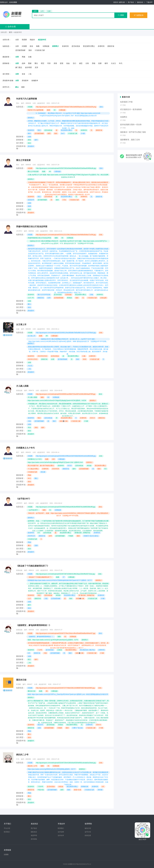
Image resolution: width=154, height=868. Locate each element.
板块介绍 (88, 828)
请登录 (116, 2)
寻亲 (49, 63)
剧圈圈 (6, 855)
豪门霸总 (19, 67)
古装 (87, 63)
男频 (23, 57)
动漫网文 (124, 117)
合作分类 (10, 27)
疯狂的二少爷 (22, 755)
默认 (17, 87)
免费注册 (122, 2)
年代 (121, 63)
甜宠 (62, 63)
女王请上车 (21, 324)
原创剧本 (25, 80)
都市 (106, 63)
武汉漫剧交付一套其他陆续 (131, 109)
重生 (36, 63)
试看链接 (46, 46)
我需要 (24, 40)
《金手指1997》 (24, 499)
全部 (17, 40)
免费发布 (139, 15)
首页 (10, 32)
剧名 (31, 46)
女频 (30, 57)
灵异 (36, 67)
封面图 (24, 46)
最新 (23, 87)
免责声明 (34, 835)
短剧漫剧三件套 (126, 102)
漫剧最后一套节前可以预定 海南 (133, 132)
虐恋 (81, 63)
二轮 (30, 74)
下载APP (149, 2)
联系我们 (7, 832)
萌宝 (43, 63)
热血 (68, 63)
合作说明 (61, 832)
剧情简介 (56, 46)
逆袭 (100, 63)
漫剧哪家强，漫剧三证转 (130, 140)
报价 (30, 50)
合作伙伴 (61, 835)
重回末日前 (21, 680)
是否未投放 (76, 46)
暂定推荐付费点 (89, 46)
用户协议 (131, 2)
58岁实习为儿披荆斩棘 (27, 99)
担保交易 (88, 835)
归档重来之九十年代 (25, 448)
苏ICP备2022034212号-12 (82, 864)
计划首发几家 (40, 50)
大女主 (113, 63)
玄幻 (74, 63)
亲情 (55, 63)
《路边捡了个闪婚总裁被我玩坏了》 (33, 566)
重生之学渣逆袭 (23, 160)
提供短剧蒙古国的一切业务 (131, 124)
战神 (23, 63)
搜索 (121, 15)
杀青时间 (101, 46)
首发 (23, 74)
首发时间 (65, 46)
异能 (94, 63)
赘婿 (30, 63)
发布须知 (34, 839)
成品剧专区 (42, 40)
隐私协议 (140, 2)
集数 (38, 46)
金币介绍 (88, 832)
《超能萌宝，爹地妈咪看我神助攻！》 (34, 625)
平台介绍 (7, 828)
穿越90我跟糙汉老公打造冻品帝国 (32, 227)
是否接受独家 (20, 50)
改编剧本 (35, 80)
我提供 (32, 40)
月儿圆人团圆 (22, 386)
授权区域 (111, 46)
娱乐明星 (28, 67)
